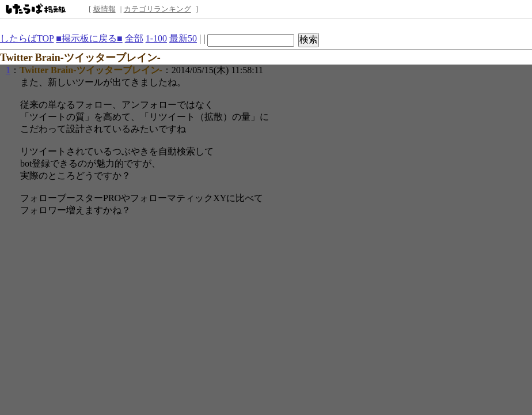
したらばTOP (27, 38)
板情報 (105, 9)
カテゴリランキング (157, 9)
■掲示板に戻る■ (89, 38)
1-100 (156, 38)
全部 (134, 38)
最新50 (183, 38)
